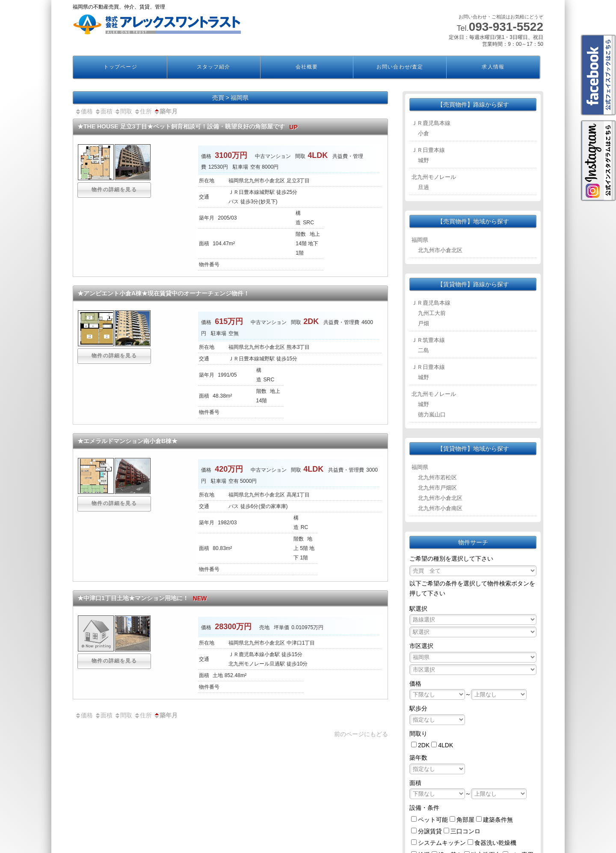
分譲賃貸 (430, 831)
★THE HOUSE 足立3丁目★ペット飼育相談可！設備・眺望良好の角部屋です (190, 126)
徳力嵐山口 (432, 415)
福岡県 (420, 240)
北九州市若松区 (437, 477)
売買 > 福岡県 (231, 98)
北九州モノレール (434, 177)
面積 (104, 111)
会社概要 (307, 67)
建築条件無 (498, 820)
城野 (423, 160)
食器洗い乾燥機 (495, 843)
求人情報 (493, 67)
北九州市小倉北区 (440, 250)
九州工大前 (432, 313)
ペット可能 (433, 820)
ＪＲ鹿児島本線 (431, 123)
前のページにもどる (361, 734)
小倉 (423, 133)
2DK (424, 745)
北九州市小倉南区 (440, 508)
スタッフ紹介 (213, 67)
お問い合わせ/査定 (400, 67)
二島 (423, 350)
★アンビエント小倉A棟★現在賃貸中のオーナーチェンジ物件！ (163, 293)
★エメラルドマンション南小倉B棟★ (127, 441)
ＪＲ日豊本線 (428, 150)
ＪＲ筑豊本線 (428, 340)
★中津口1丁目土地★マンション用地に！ (144, 598)
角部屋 (465, 820)
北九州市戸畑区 (437, 488)
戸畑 (423, 323)
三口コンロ (465, 831)
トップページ (120, 67)
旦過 (423, 187)
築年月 (166, 111)
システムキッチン (442, 843)
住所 (143, 111)
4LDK (446, 745)
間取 (123, 111)
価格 (84, 111)
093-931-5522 (506, 27)
